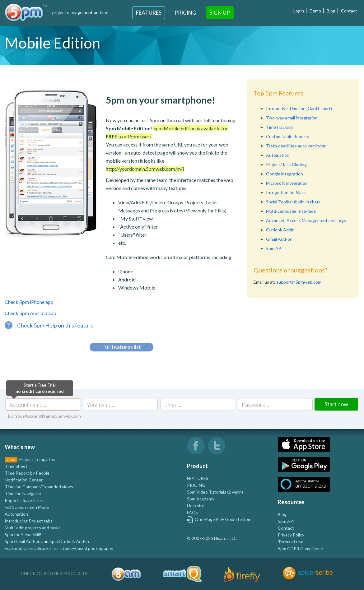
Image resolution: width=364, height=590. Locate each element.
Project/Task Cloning (286, 164)
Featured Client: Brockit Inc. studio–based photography (59, 548)
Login (299, 11)
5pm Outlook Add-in (69, 541)
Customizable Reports (288, 136)
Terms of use (291, 542)
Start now (336, 404)
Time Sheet (16, 466)
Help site (196, 506)
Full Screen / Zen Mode (27, 507)
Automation (278, 155)
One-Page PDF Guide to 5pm (219, 519)
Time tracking (279, 127)
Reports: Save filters (25, 500)
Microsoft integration (287, 183)
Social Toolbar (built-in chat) (293, 202)
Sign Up (220, 13)
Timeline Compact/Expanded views (39, 487)
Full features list (121, 347)
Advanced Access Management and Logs (306, 220)
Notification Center (24, 480)
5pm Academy (201, 499)
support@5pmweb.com (299, 282)
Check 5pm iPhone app (29, 302)
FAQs (192, 512)
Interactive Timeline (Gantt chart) (299, 108)
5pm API (274, 248)
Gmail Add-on (279, 239)
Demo (315, 11)
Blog (331, 11)
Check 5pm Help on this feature (49, 325)
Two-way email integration (292, 118)
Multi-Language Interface (291, 211)
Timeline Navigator (23, 493)
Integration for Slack (286, 192)
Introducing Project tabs (29, 521)
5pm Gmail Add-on (23, 541)
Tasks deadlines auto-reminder (296, 146)
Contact (349, 11)
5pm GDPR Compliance (300, 548)
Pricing (185, 13)
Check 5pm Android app (30, 313)
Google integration (285, 174)
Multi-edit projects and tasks (33, 528)
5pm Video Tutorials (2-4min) (215, 492)
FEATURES (198, 478)
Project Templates (37, 459)
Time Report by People (27, 473)
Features (149, 13)
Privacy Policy (291, 535)
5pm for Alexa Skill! (23, 534)
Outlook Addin (280, 230)
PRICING (196, 485)
